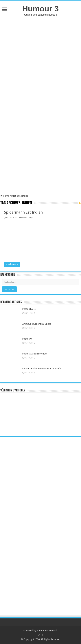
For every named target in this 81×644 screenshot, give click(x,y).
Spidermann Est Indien (23, 212)
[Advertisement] (40, 61)
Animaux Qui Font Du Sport (37, 324)
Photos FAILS (29, 309)
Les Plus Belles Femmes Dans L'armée (42, 369)
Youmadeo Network (47, 630)
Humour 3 (40, 9)
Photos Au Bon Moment (35, 354)
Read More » (12, 264)
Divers (24, 218)
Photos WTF (29, 339)
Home (5, 196)
